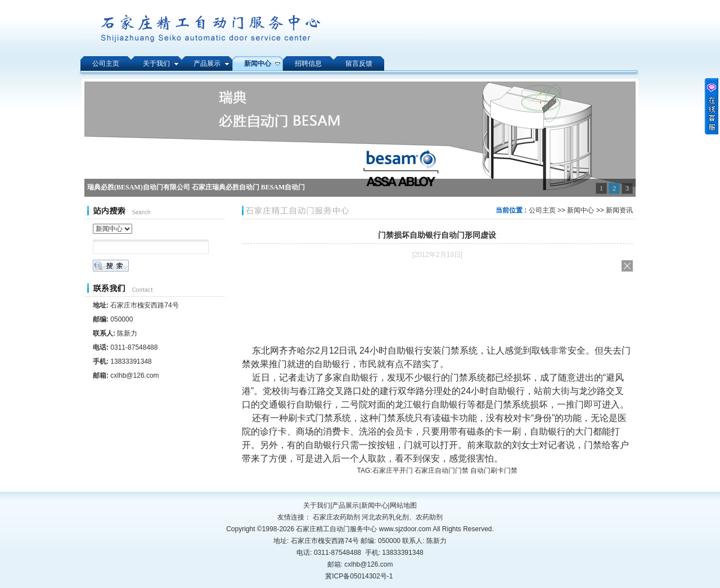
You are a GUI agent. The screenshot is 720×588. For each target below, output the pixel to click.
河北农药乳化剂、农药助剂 (402, 517)
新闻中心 (580, 210)
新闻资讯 (619, 210)
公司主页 (542, 210)
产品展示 (345, 505)
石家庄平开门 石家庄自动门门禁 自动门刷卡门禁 (445, 471)
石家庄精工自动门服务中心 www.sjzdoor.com (364, 529)
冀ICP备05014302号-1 (359, 576)
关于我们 (317, 505)
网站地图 (403, 505)
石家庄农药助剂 (336, 517)
